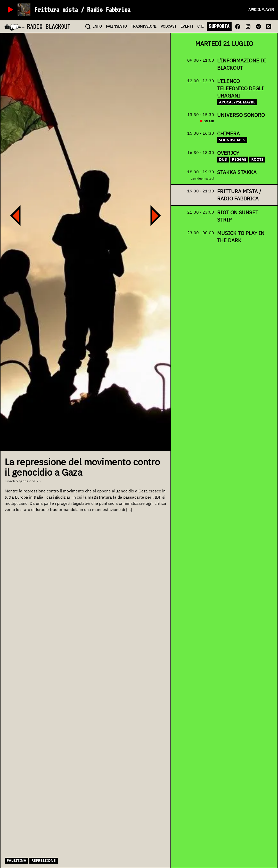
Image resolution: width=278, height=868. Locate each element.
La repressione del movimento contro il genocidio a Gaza (82, 467)
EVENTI (187, 26)
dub (223, 159)
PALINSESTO (116, 26)
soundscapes (232, 140)
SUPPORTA (219, 26)
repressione (44, 860)
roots (257, 159)
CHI (201, 26)
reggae (239, 159)
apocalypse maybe (237, 102)
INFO (97, 26)
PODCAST (169, 26)
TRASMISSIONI (144, 26)
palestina (17, 860)
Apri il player (261, 10)
